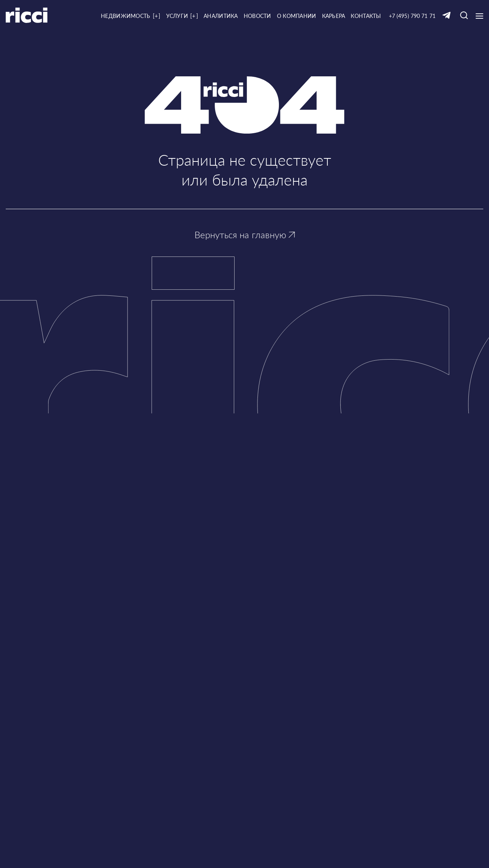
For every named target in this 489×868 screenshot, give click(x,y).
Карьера (334, 16)
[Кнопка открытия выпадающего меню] (479, 16)
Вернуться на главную (245, 235)
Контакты (366, 16)
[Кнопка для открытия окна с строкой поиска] (464, 16)
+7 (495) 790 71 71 (412, 16)
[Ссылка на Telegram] (447, 16)
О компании (297, 16)
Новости (257, 16)
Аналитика (221, 16)
